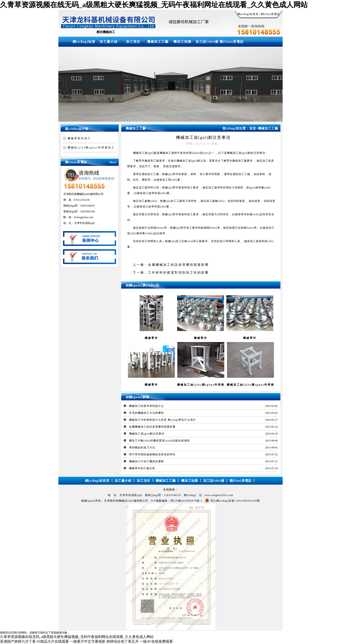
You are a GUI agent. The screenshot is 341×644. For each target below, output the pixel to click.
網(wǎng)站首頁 (248, 14)
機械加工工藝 (158, 42)
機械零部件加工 (79, 138)
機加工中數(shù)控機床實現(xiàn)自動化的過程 (159, 441)
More (113, 162)
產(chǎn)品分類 (77, 129)
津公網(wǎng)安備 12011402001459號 (232, 501)
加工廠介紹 (109, 42)
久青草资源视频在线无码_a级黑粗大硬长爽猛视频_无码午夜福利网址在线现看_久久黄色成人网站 (154, 5)
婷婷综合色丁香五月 (123, 641)
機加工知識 (182, 42)
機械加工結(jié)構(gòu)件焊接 (201, 385)
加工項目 (133, 42)
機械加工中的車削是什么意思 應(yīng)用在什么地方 (162, 420)
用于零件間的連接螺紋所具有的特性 (152, 454)
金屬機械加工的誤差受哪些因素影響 (178, 265)
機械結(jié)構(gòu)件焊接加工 (91, 148)
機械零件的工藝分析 (142, 468)
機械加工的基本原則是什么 (146, 406)
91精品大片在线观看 (53, 641)
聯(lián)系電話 (270, 14)
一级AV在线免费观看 (156, 641)
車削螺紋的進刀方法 (142, 448)
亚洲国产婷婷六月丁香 (18, 641)
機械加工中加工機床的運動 (146, 461)
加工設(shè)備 (207, 42)
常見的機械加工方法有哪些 (146, 413)
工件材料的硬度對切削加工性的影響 (178, 273)
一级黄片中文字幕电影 (88, 641)
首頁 (254, 128)
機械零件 (151, 338)
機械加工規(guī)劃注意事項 (147, 434)
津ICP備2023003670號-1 (186, 501)
